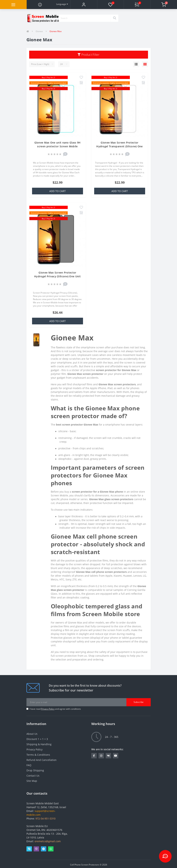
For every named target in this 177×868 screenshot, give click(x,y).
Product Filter (88, 55)
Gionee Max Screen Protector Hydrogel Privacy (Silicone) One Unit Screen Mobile (57, 276)
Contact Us (33, 776)
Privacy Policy (48, 709)
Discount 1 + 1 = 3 (37, 739)
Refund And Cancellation (42, 760)
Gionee (39, 31)
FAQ (29, 765)
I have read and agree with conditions (55, 709)
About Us (32, 734)
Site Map (32, 781)
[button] (84, 5)
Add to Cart (58, 191)
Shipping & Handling (39, 744)
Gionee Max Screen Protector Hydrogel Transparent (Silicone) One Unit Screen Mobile (120, 146)
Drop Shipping (35, 770)
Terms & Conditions (38, 755)
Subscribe (139, 702)
